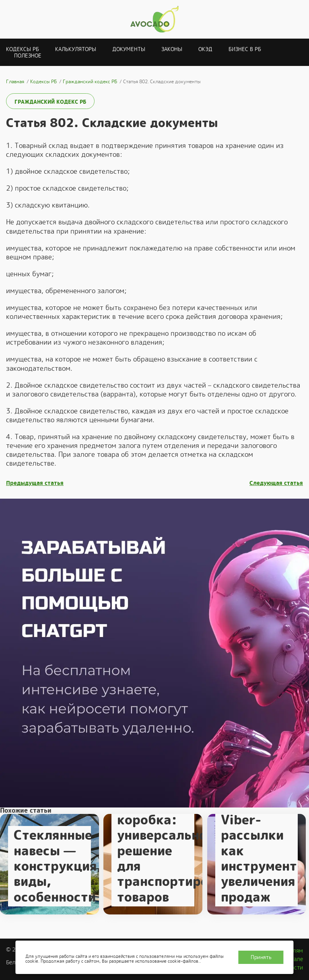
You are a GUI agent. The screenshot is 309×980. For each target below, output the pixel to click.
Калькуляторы (76, 49)
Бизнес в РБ (245, 49)
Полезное (28, 56)
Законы (172, 49)
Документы (129, 49)
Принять (261, 957)
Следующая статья (276, 483)
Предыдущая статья (35, 483)
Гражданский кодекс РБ (50, 102)
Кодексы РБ (23, 49)
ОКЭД (205, 49)
